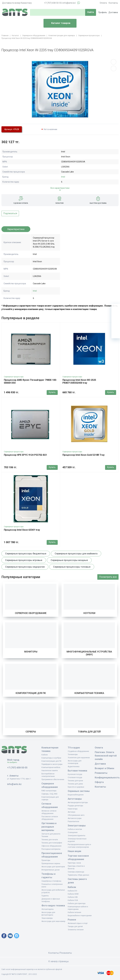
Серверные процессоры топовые (72, 567)
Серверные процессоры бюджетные (26, 554)
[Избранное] (116, 317)
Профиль (103, 12)
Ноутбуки (89, 613)
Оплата (103, 3)
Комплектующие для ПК (31, 693)
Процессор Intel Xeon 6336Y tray (22, 530)
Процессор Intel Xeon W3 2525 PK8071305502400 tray (79, 381)
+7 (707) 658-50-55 (53, 3)
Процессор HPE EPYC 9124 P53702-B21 (25, 455)
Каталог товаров (58, 23)
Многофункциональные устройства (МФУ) (89, 653)
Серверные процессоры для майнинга (76, 554)
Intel (63, 177)
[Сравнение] (116, 325)
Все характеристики (60, 188)
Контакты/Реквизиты (60, 953)
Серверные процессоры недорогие (25, 567)
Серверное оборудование (31, 613)
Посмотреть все (108, 577)
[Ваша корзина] (116, 308)
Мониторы (31, 652)
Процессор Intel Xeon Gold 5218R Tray (83, 455)
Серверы (31, 732)
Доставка (113, 12)
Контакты (113, 3)
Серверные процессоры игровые (24, 560)
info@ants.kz (69, 3)
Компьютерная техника (89, 693)
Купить (52, 392)
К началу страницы (60, 961)
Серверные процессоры (14, 377)
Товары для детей (89, 732)
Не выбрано (13, 762)
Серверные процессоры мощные (69, 560)
